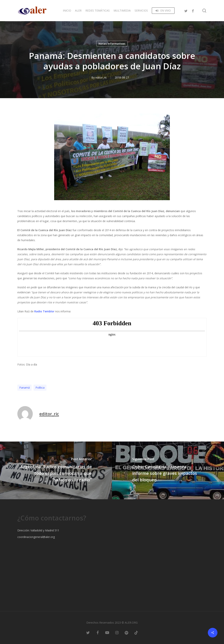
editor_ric (101, 77)
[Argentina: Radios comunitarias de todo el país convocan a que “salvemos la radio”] (56, 470)
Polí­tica (40, 388)
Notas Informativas (112, 44)
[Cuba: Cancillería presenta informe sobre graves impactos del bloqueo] (168, 470)
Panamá (24, 388)
